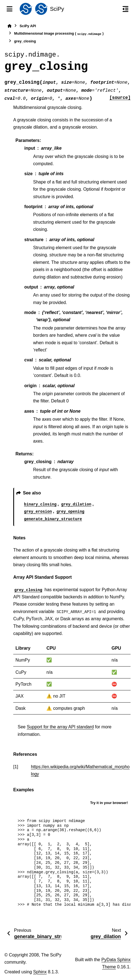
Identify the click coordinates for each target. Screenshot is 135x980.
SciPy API (28, 26)
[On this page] (125, 9)
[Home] (9, 26)
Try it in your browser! (109, 803)
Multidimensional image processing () (59, 34)
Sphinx (40, 972)
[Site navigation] (10, 9)
